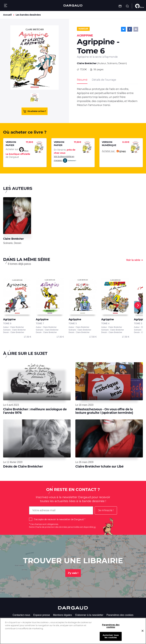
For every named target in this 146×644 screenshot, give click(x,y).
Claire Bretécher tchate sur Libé (99, 466)
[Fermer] (143, 634)
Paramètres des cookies (120, 615)
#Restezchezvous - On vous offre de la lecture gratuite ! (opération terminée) (104, 411)
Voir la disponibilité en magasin (65, 159)
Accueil (7, 15)
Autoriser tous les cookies (111, 639)
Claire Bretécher (87, 63)
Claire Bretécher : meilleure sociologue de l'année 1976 (35, 411)
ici (95, 527)
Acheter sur (114, 151)
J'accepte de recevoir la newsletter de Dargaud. (59, 519)
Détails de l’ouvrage (104, 80)
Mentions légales (62, 615)
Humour (83, 29)
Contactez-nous (21, 615)
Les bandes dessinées (28, 15)
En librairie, (65, 151)
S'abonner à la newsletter (89, 615)
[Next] (138, 305)
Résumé (82, 80)
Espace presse (42, 615)
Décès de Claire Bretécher (23, 466)
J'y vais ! (73, 573)
